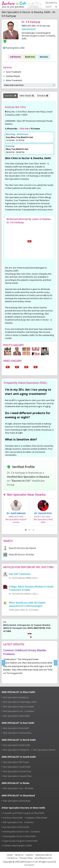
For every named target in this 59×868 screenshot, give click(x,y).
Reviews (44, 57)
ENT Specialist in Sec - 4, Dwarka (18, 822)
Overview (10, 96)
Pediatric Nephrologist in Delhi (17, 846)
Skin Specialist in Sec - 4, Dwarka (19, 711)
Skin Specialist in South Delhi (17, 767)
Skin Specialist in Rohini (44, 750)
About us (19, 855)
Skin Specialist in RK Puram (16, 762)
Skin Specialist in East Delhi (16, 728)
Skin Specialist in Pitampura (16, 750)
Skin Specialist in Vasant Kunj (17, 771)
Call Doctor (15, 57)
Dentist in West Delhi (13, 818)
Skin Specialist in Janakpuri (16, 697)
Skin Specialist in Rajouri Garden (19, 707)
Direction (43, 96)
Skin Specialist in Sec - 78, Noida (18, 788)
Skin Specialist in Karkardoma (17, 733)
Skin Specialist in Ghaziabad (17, 801)
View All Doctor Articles (19, 554)
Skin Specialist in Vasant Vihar (17, 776)
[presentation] (3, 663)
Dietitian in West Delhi (37, 818)
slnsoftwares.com (43, 858)
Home (10, 855)
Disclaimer (29, 865)
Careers (29, 855)
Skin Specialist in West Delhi (16, 716)
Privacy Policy (26, 858)
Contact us (12, 858)
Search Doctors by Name (20, 548)
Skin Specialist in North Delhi (17, 745)
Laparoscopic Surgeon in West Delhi (20, 841)
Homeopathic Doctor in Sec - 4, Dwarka (21, 832)
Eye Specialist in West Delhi (16, 827)
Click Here (25, 129)
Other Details (27, 96)
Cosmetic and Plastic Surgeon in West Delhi (24, 813)
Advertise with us (44, 855)
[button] (26, 530)
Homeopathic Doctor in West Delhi (19, 836)
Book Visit (30, 57)
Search (52, 7)
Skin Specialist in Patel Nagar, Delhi (20, 702)
